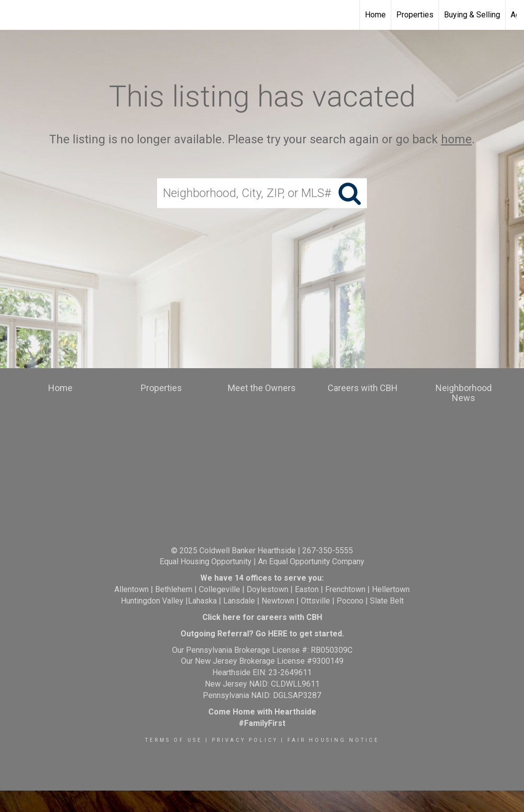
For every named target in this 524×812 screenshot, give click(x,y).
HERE (278, 634)
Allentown (131, 589)
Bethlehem (174, 589)
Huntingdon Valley (152, 601)
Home (375, 15)
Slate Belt (387, 601)
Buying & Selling (472, 15)
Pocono (350, 601)
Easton (307, 589)
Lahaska (202, 601)
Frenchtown (345, 589)
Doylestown (267, 589)
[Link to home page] (13, 15)
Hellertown (391, 589)
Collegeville (219, 589)
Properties (415, 15)
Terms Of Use (174, 740)
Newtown (278, 601)
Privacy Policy (245, 740)
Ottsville (315, 601)
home (456, 139)
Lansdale (239, 601)
